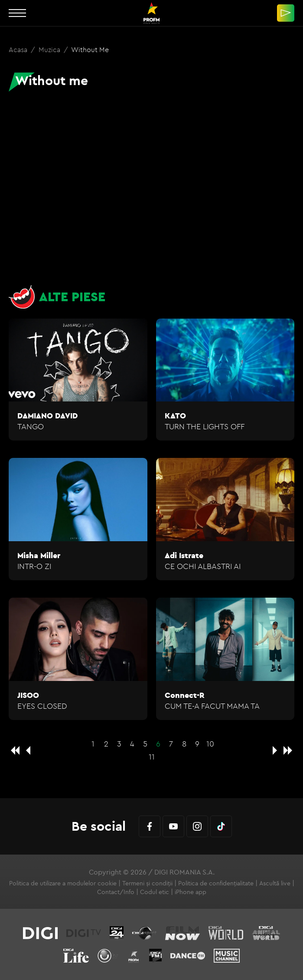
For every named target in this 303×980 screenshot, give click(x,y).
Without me (90, 49)
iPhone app (191, 892)
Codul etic (155, 892)
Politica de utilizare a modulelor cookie (63, 883)
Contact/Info (116, 892)
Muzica (50, 49)
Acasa (19, 49)
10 (210, 744)
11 (152, 757)
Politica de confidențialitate (216, 883)
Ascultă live (275, 883)
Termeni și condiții (147, 883)
